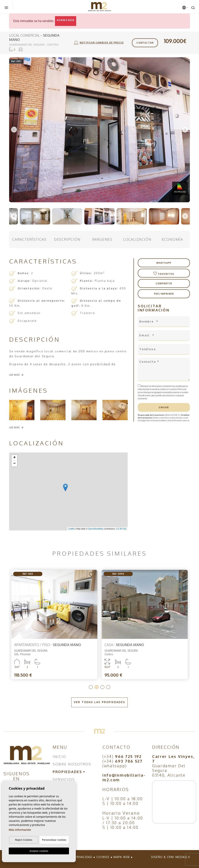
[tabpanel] (54, 624)
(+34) (122, 756)
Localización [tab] (137, 239)
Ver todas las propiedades (99, 702)
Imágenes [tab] (102, 239)
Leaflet (71, 529)
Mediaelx (183, 857)
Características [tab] (29, 239)
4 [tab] (108, 687)
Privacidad (83, 857)
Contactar (145, 43)
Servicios (64, 779)
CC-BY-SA (121, 529)
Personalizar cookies (54, 840)
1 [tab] (91, 687)
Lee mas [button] (14, 427)
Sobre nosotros (72, 764)
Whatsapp (164, 263)
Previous (14, 130)
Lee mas (14, 375)
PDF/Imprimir (164, 294)
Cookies (103, 857)
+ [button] (14, 458)
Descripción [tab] (67, 239)
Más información (20, 830)
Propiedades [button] (67, 772)
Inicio (59, 757)
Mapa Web (122, 857)
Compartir (164, 283)
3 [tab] (102, 687)
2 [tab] (97, 687)
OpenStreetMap (96, 529)
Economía (172, 239)
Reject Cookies (24, 840)
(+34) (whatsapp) (123, 763)
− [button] (14, 464)
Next (185, 130)
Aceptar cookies (39, 851)
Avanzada (66, 20)
